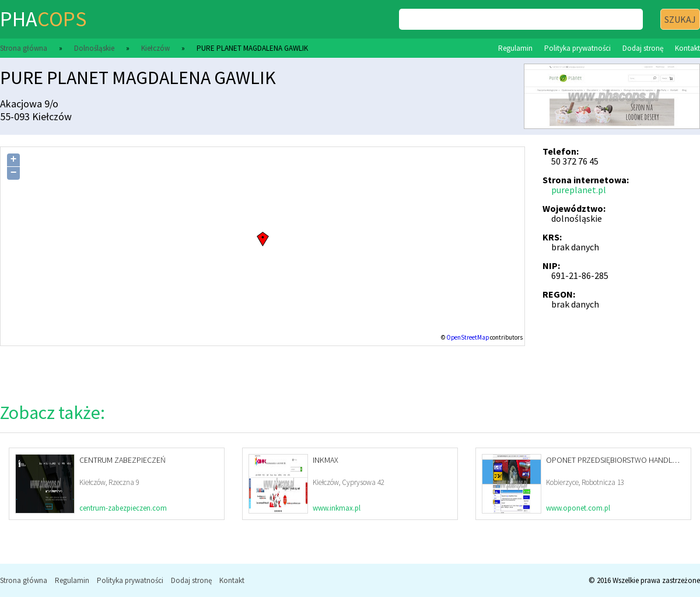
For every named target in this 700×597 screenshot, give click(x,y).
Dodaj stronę (643, 48)
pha (43, 19)
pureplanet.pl (579, 190)
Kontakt (687, 48)
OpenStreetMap (468, 337)
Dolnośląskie (94, 48)
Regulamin (515, 48)
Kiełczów (155, 48)
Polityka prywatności (577, 48)
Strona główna (24, 48)
